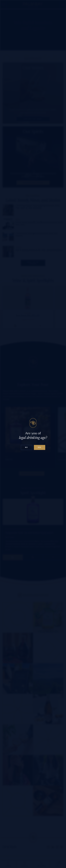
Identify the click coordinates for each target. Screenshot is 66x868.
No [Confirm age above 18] (26, 447)
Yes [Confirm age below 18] (40, 447)
